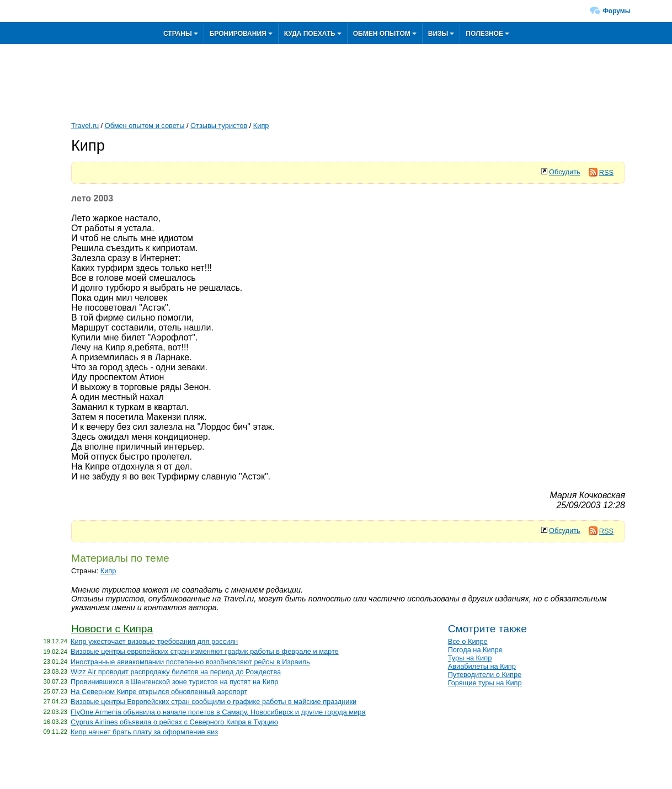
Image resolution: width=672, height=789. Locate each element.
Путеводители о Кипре (485, 675)
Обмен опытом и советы (145, 126)
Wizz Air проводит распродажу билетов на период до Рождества (176, 672)
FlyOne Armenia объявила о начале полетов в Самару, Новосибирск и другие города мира (218, 712)
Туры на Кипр (470, 658)
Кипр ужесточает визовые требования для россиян (154, 641)
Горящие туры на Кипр (485, 683)
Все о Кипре (468, 641)
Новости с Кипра (112, 629)
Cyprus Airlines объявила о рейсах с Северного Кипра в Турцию (174, 722)
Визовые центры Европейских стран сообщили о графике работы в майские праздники (214, 702)
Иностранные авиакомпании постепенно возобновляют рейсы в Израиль (190, 662)
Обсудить (565, 172)
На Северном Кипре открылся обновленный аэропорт (159, 692)
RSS (601, 172)
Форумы (617, 11)
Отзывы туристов (219, 126)
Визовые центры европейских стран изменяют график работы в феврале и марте (205, 651)
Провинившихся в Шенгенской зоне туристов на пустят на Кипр (174, 682)
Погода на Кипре (475, 650)
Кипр (261, 126)
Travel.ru (85, 126)
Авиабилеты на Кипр (482, 666)
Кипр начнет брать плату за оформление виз (144, 732)
